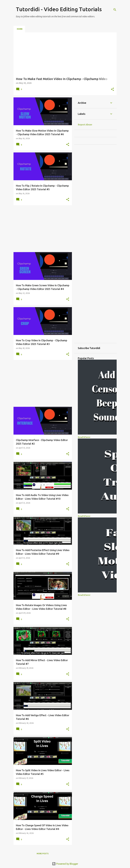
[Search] (115, 10)
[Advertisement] (42, 229)
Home (20, 29)
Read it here (84, 437)
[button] (112, 90)
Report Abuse (85, 125)
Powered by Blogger (65, 864)
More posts (43, 854)
